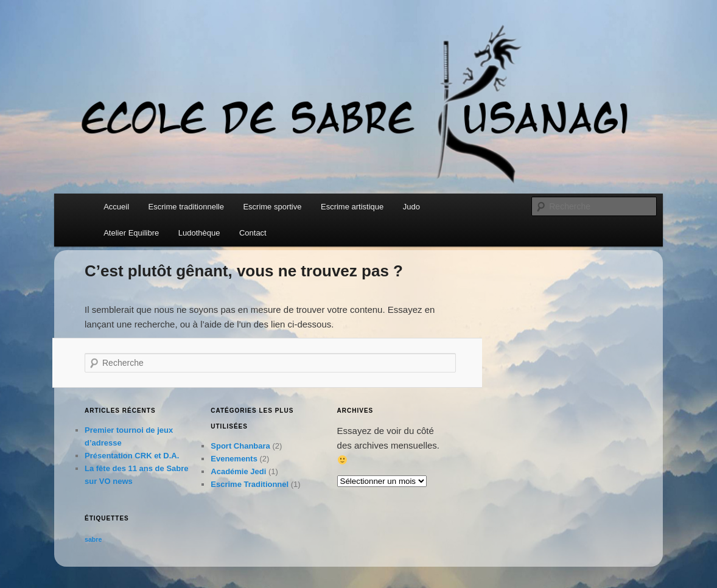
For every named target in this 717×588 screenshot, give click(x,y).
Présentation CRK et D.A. (132, 456)
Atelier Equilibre (131, 233)
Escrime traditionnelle (186, 207)
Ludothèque (199, 233)
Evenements (234, 459)
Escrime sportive (272, 207)
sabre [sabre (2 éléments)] (93, 539)
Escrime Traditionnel (250, 484)
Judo (411, 207)
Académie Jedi (238, 471)
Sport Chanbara (240, 446)
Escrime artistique (352, 207)
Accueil (116, 207)
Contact (253, 233)
